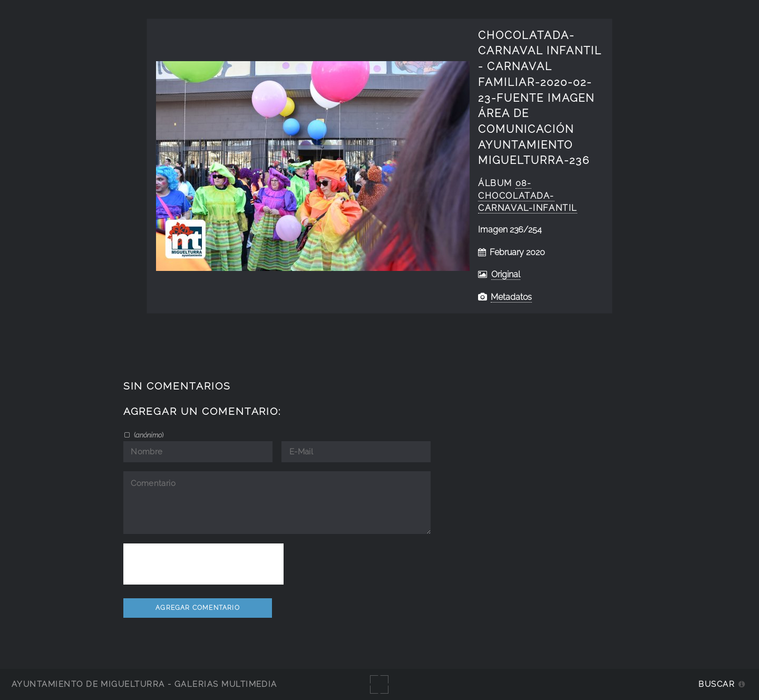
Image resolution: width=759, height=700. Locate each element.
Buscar (717, 684)
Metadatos (511, 297)
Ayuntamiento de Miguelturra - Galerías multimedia (144, 684)
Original (506, 274)
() (148, 435)
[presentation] (203, 564)
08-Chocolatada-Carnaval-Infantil (528, 196)
